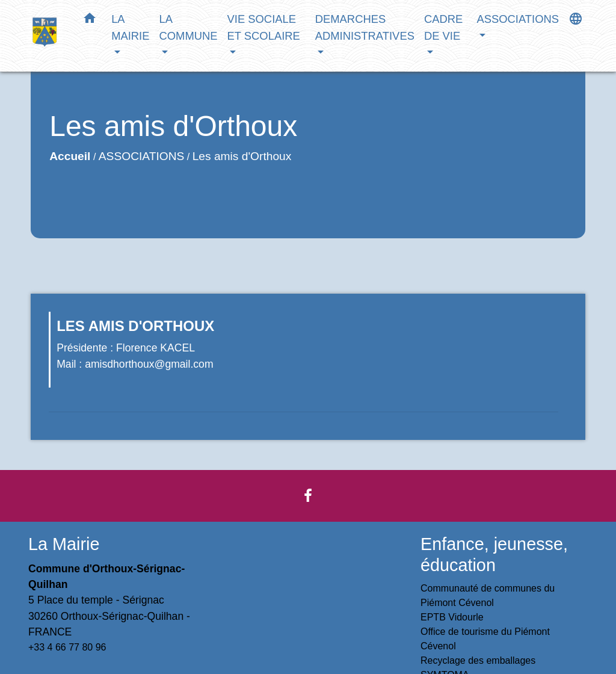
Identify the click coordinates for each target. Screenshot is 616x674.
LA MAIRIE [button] (130, 27)
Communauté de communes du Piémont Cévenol (488, 595)
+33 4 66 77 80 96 (67, 647)
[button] (90, 20)
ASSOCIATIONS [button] (518, 19)
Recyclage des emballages (478, 660)
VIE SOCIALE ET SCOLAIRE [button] (264, 27)
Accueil (70, 156)
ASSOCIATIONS (142, 156)
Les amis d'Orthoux (242, 156)
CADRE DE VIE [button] (443, 27)
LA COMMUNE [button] (188, 27)
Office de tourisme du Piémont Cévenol (485, 639)
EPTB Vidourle (452, 617)
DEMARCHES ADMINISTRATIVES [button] (365, 27)
